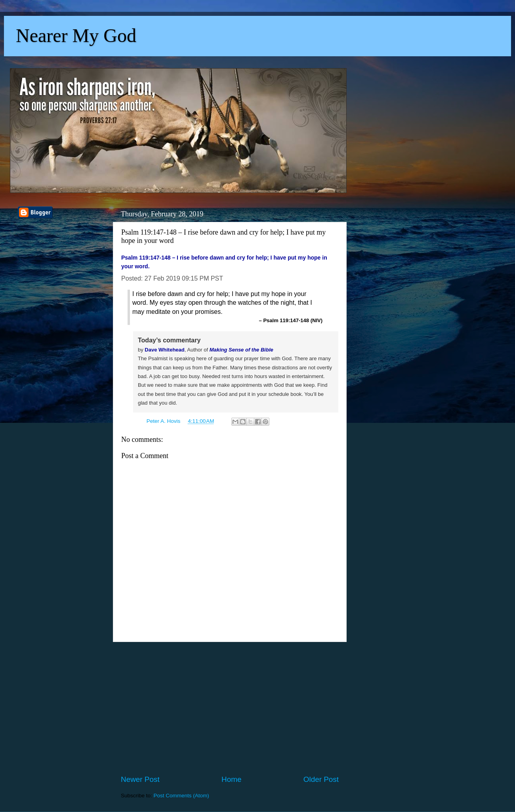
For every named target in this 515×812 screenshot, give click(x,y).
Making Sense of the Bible (241, 350)
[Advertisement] (230, 708)
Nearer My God (76, 35)
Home (231, 779)
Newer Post (140, 779)
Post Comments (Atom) (181, 796)
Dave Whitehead (164, 350)
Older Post (321, 779)
